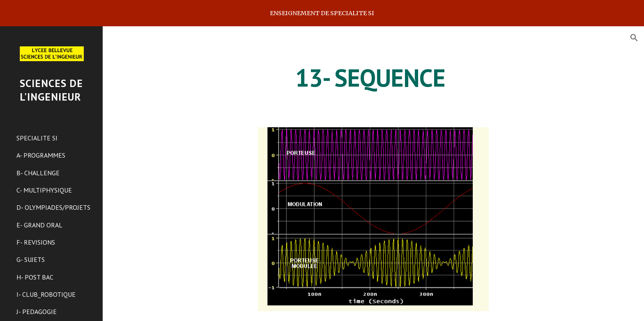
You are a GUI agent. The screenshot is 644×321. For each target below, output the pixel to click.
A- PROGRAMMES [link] (41, 155)
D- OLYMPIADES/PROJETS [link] (53, 207)
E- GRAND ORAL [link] (39, 225)
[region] (322, 13)
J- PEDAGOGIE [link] (37, 312)
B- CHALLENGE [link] (38, 173)
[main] (373, 78)
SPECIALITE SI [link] (37, 138)
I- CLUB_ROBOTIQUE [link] (46, 294)
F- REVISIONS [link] (36, 242)
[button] (634, 38)
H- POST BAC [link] (35, 277)
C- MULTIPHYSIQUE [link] (44, 190)
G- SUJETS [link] (31, 259)
